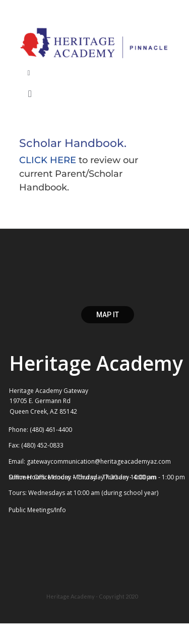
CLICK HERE (48, 160)
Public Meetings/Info (37, 510)
